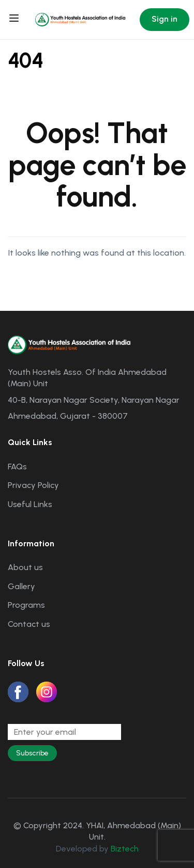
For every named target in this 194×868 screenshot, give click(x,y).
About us (25, 567)
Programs (26, 605)
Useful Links (30, 504)
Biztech (125, 849)
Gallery (21, 586)
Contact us (29, 624)
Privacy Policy (33, 485)
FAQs (17, 467)
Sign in (165, 19)
